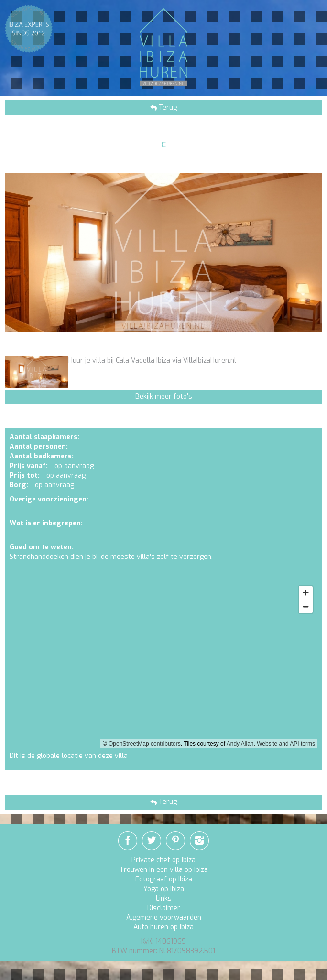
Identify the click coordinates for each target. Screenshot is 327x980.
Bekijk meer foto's (164, 396)
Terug (167, 107)
